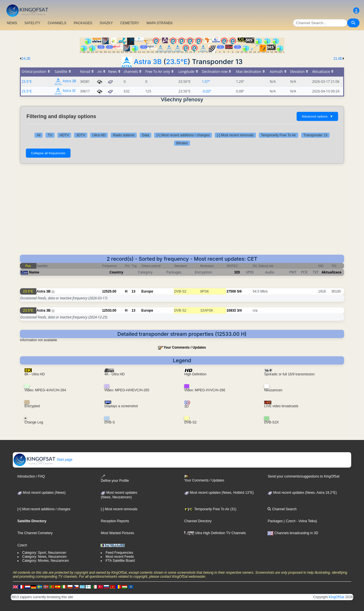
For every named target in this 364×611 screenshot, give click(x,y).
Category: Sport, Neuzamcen (44, 553)
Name (34, 272)
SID (237, 272)
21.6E (338, 59)
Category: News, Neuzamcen (44, 557)
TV (50, 135)
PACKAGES (83, 23)
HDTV (64, 135)
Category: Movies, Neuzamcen (45, 561)
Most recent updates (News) (41, 493)
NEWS (12, 23)
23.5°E (177, 62)
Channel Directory (198, 521)
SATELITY (32, 23)
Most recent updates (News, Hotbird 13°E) (219, 493)
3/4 (239, 310)
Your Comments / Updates (185, 347)
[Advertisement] (182, 212)
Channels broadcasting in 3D (293, 533)
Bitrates (182, 143)
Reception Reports (115, 521)
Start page (43, 460)
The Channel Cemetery (35, 533)
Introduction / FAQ (31, 476)
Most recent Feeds (120, 557)
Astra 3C (70, 91)
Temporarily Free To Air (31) (210, 509)
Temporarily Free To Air (279, 135)
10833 (231, 310)
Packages (275, 521)
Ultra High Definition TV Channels (215, 533)
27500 (231, 291)
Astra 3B (148, 62)
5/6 (239, 291)
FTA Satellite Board (120, 561)
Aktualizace (332, 272)
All (39, 135)
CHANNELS (57, 23)
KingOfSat (337, 597)
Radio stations (124, 135)
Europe (147, 291)
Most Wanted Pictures (117, 533)
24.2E (26, 59)
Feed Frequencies (119, 553)
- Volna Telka (306, 521)
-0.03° (207, 91)
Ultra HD (99, 135)
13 (134, 291)
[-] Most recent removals (235, 135)
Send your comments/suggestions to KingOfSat (303, 476)
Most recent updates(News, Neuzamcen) (119, 495)
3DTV (81, 135)
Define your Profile (115, 479)
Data (145, 135)
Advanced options (317, 116)
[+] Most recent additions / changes (183, 135)
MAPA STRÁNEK (160, 23)
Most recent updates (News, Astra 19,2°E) (302, 493)
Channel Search (282, 509)
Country (116, 272)
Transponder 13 (315, 135)
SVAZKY (106, 23)
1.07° (206, 82)
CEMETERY (130, 23)
